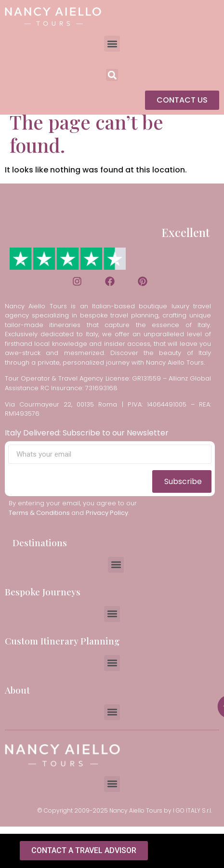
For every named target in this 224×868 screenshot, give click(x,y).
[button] (112, 44)
